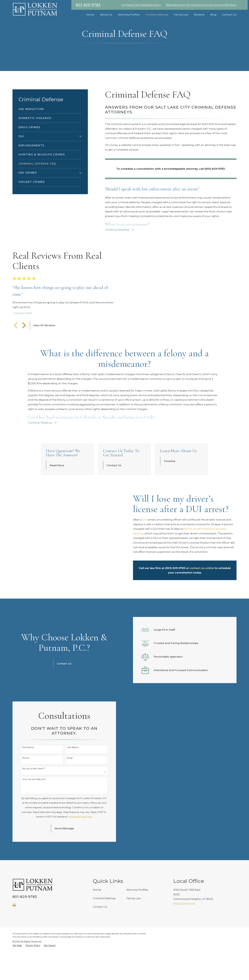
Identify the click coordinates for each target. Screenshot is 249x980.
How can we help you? (34, 844)
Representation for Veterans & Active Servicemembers (201, 5)
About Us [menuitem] (106, 15)
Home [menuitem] (90, 15)
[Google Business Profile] (14, 970)
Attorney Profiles (137, 955)
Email (69, 823)
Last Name (72, 812)
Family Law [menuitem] (181, 15)
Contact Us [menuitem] (229, 15)
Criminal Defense (104, 963)
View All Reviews (44, 337)
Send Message (64, 893)
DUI (145, 544)
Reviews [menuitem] (199, 15)
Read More (57, 490)
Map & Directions (184, 969)
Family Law (134, 963)
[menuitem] (50, 109)
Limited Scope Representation (141, 5)
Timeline (170, 485)
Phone (26, 823)
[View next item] (24, 337)
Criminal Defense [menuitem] (157, 15)
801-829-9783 (88, 5)
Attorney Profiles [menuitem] (129, 15)
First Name (28, 812)
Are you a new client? (33, 834)
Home (97, 955)
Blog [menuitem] (213, 15)
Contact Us (114, 490)
